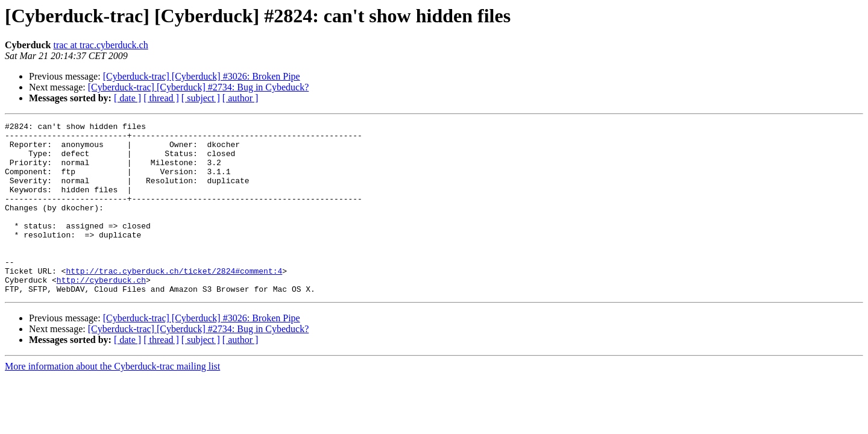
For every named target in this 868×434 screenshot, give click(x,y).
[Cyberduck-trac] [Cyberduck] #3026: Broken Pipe (202, 76)
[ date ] (127, 98)
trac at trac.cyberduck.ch (100, 45)
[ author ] (241, 98)
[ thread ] (161, 98)
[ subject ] (201, 98)
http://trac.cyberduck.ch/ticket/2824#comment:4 (174, 301)
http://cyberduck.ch (101, 312)
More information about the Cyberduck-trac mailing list (112, 401)
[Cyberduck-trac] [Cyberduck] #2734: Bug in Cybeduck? (199, 87)
